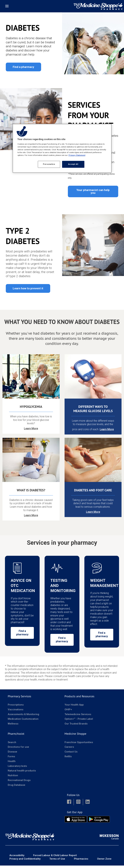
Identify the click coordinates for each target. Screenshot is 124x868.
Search (12, 745)
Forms (11, 759)
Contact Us (71, 754)
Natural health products (22, 773)
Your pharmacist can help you (93, 191)
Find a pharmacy (23, 67)
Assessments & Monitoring (23, 717)
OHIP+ (68, 712)
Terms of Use (57, 861)
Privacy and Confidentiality (25, 861)
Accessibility (17, 858)
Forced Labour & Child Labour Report (55, 858)
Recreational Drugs (19, 783)
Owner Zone (104, 861)
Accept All (73, 164)
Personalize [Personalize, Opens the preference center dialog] (49, 164)
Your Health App (74, 707)
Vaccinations (16, 712)
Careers (69, 750)
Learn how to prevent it (28, 288)
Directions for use (18, 750)
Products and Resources (80, 699)
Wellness (13, 726)
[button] (69, 805)
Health (12, 764)
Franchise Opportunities (79, 745)
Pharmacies (81, 861)
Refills (68, 759)
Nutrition (13, 778)
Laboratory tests (17, 768)
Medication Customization (23, 722)
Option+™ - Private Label (79, 722)
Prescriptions (16, 707)
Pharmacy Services (19, 699)
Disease (12, 754)
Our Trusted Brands (76, 726)
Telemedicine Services (78, 717)
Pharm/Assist (16, 736)
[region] (62, 148)
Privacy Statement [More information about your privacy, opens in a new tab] (77, 155)
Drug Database (17, 787)
